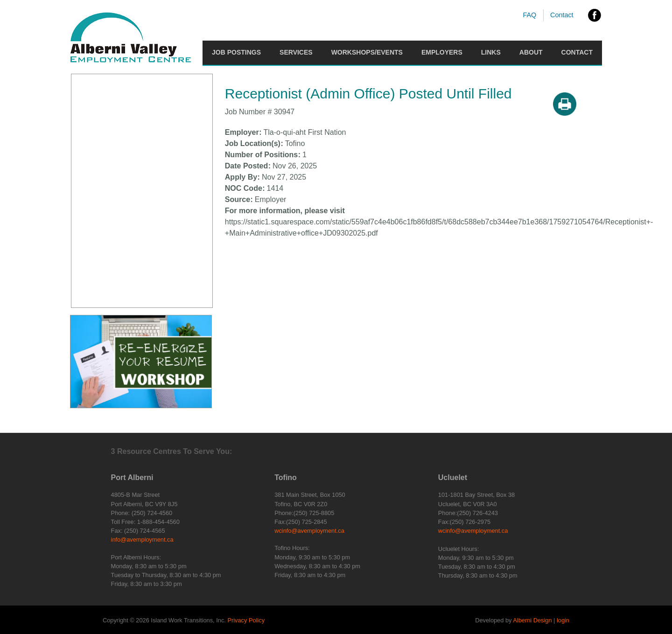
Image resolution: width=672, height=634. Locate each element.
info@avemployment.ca (142, 540)
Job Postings (236, 52)
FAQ (529, 15)
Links (491, 52)
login (563, 620)
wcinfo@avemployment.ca (309, 531)
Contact (562, 15)
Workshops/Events (367, 52)
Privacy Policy (246, 620)
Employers (442, 52)
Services (296, 52)
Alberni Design (532, 620)
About (531, 52)
